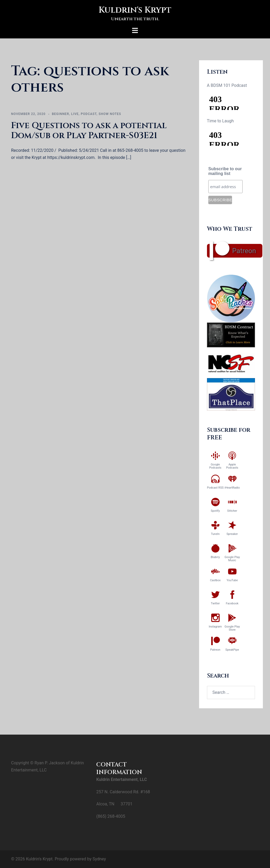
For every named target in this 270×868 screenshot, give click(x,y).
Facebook (232, 603)
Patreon (244, 251)
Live (75, 114)
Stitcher (232, 511)
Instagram (215, 627)
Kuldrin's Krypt (135, 10)
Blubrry (215, 557)
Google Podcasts (215, 466)
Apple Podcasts (232, 466)
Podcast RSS (215, 488)
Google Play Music (232, 559)
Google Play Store (232, 628)
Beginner (61, 114)
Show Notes (110, 114)
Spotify (215, 511)
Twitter (215, 603)
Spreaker (232, 534)
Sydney (99, 859)
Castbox (215, 580)
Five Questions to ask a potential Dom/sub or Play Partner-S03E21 (89, 131)
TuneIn (215, 534)
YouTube (232, 580)
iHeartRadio (232, 488)
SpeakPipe (232, 650)
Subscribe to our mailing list (225, 171)
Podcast (89, 114)
